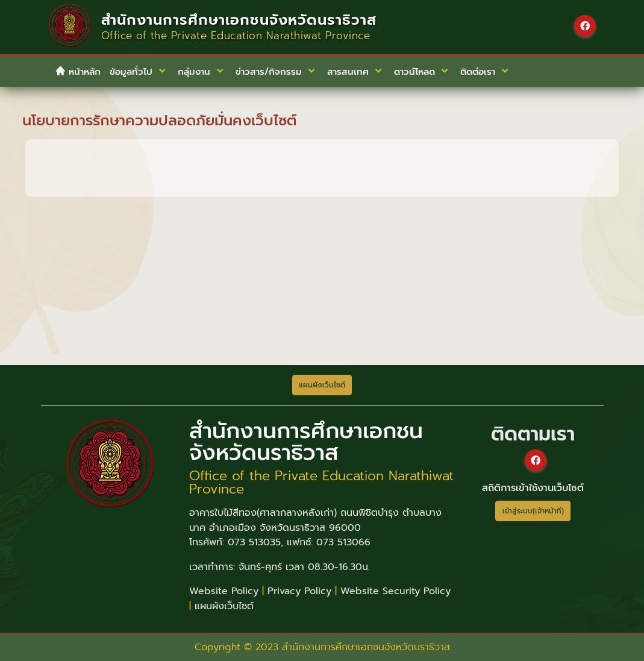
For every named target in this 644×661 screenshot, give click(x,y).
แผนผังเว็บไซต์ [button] (322, 385)
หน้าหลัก (78, 72)
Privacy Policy (299, 591)
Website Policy (224, 591)
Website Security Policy (395, 591)
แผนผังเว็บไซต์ (224, 606)
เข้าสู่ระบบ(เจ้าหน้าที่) (533, 511)
